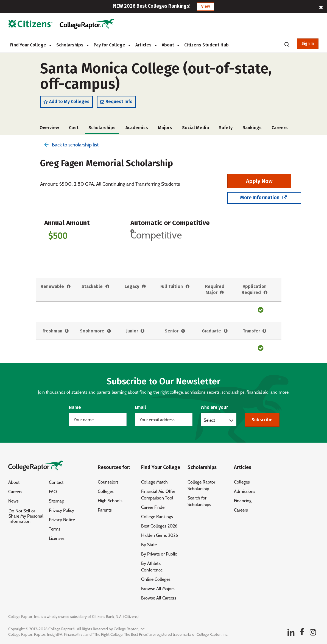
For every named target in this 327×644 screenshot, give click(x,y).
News (13, 501)
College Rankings (157, 517)
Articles (146, 45)
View (206, 6)
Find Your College (31, 45)
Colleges (106, 491)
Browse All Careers (159, 598)
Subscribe (262, 420)
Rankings (252, 128)
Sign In (308, 44)
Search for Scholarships (199, 501)
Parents (105, 510)
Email (140, 407)
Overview (49, 128)
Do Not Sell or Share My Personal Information (26, 516)
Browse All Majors (158, 589)
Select (209, 420)
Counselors (108, 482)
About (170, 45)
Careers (280, 128)
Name (75, 407)
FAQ (53, 492)
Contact (56, 483)
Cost (74, 128)
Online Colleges (156, 579)
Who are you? (214, 407)
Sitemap (57, 501)
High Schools (110, 501)
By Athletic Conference (152, 567)
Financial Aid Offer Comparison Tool (158, 495)
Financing (243, 501)
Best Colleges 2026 (159, 526)
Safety (226, 128)
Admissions (245, 491)
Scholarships (72, 45)
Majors (165, 128)
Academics (137, 128)
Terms (55, 529)
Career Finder (153, 507)
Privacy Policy (62, 511)
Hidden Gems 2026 (160, 535)
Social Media (195, 128)
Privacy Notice (62, 520)
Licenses (57, 539)
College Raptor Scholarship (201, 485)
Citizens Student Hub (206, 45)
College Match (154, 482)
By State (149, 545)
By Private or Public (159, 554)
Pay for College (112, 45)
